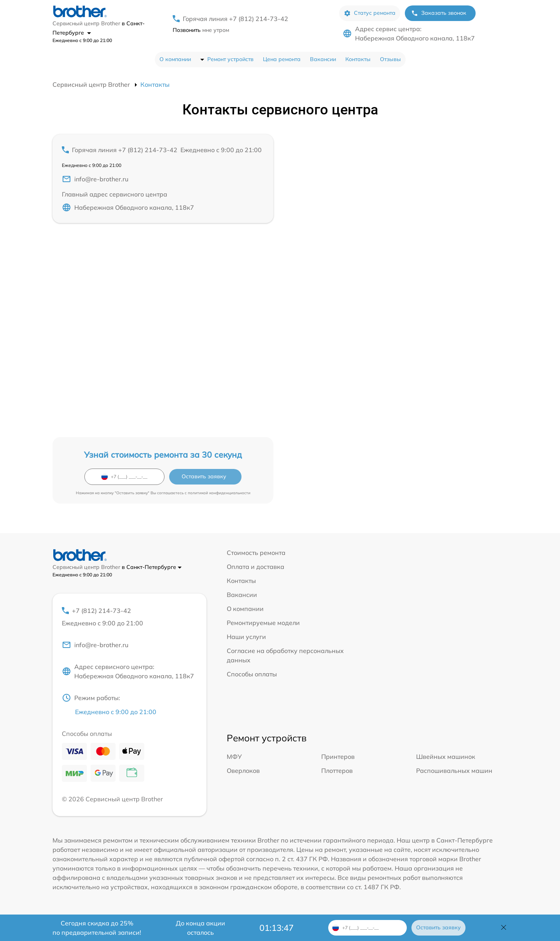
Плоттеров (337, 771)
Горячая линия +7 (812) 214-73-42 (235, 19)
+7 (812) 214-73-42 (129, 617)
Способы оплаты (252, 674)
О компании (175, 59)
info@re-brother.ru (95, 179)
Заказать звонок (439, 13)
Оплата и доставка (255, 567)
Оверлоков (243, 771)
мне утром (201, 30)
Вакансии (323, 59)
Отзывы (390, 59)
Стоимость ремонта (256, 553)
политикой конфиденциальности (219, 493)
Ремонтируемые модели (263, 623)
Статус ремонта (370, 13)
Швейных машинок (446, 757)
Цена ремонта (282, 59)
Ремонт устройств (230, 59)
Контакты (358, 59)
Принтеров (338, 757)
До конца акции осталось (200, 928)
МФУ (234, 757)
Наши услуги (246, 637)
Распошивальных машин (454, 771)
